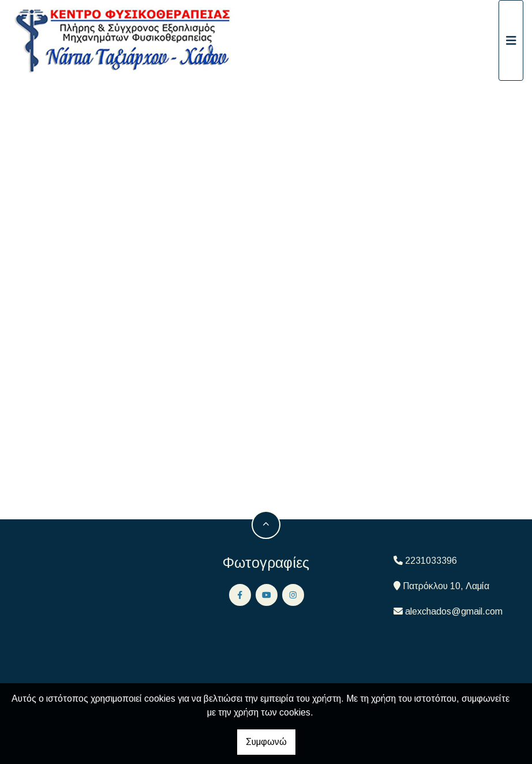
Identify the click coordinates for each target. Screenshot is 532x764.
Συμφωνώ (266, 742)
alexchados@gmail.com (454, 611)
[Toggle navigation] (511, 40)
